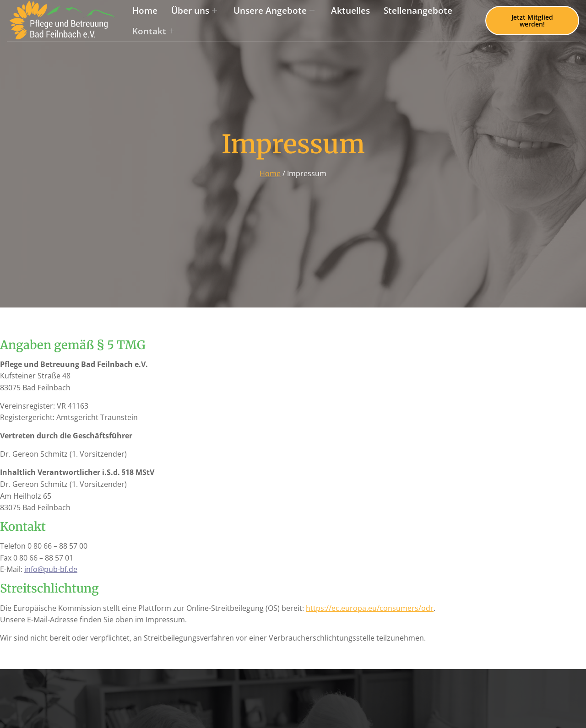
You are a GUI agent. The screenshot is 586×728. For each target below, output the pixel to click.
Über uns (194, 10)
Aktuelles (350, 10)
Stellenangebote (418, 10)
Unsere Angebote (274, 10)
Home (145, 10)
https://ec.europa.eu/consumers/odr (370, 608)
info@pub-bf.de (51, 569)
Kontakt (153, 31)
